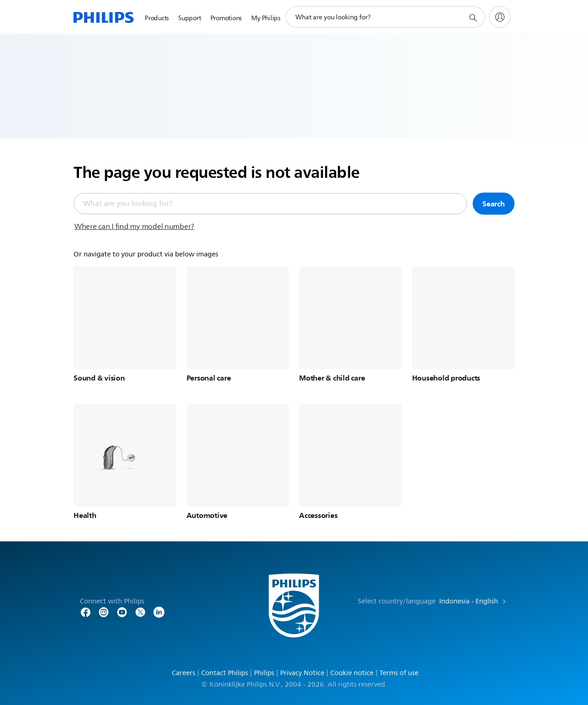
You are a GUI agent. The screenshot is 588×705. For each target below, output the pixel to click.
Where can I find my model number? (134, 227)
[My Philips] (500, 17)
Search (494, 204)
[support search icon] (473, 17)
